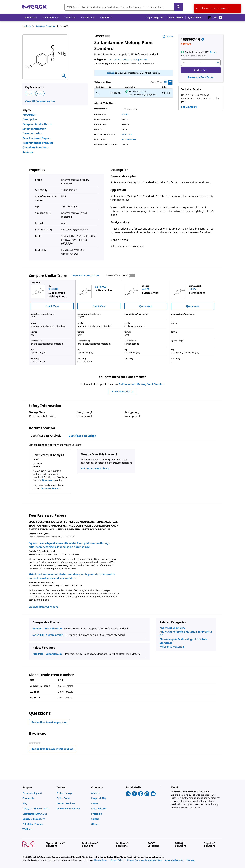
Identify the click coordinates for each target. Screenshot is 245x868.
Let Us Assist (189, 107)
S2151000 (38, 635)
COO (40, 93)
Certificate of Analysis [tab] (46, 436)
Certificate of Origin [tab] (82, 436)
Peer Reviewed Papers (36, 138)
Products (27, 26)
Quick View (52, 306)
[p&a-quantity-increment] (218, 63)
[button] (154, 18)
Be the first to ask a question (49, 722)
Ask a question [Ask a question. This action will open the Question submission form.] (139, 59)
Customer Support (51, 488)
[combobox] (124, 7)
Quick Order (195, 17)
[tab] (29, 26)
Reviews (28, 152)
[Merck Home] (35, 7)
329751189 (127, 134)
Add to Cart (201, 70)
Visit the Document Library (95, 468)
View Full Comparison (86, 275)
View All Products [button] (122, 391)
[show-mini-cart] (215, 18)
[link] (38, 793)
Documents (48, 480)
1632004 (37, 628)
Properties (29, 115)
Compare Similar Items (37, 124)
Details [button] (214, 52)
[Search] (179, 7)
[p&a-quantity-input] (201, 63)
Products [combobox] (71, 7)
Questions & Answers (36, 147)
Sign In (111, 73)
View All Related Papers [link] (43, 607)
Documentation (32, 133)
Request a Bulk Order (201, 77)
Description (30, 119)
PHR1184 (38, 654)
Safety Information (34, 129)
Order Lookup (175, 17)
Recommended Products (38, 143)
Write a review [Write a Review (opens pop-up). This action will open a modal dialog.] (121, 59)
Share (168, 36)
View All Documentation (40, 101)
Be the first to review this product (54, 750)
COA (30, 93)
